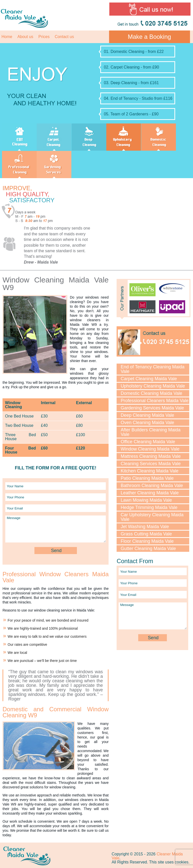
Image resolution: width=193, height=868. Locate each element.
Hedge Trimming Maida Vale (149, 507)
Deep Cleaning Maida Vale (147, 415)
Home (7, 37)
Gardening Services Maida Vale (152, 408)
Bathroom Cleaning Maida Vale (152, 486)
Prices (44, 37)
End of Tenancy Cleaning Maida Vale (153, 369)
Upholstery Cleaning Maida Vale (153, 386)
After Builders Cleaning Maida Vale (151, 432)
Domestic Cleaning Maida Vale (151, 393)
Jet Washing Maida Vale (145, 527)
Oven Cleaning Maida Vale (147, 423)
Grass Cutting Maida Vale (146, 534)
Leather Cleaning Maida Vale (150, 493)
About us (25, 37)
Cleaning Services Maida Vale (151, 464)
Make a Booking (150, 37)
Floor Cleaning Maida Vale (147, 541)
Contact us (64, 37)
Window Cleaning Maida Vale (150, 449)
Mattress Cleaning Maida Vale (151, 456)
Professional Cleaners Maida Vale (155, 401)
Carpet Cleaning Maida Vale (149, 379)
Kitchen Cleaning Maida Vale (150, 471)
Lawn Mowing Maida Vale (146, 500)
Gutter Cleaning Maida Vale (148, 549)
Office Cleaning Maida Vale (148, 442)
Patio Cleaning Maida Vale (147, 478)
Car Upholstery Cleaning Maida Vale (152, 517)
